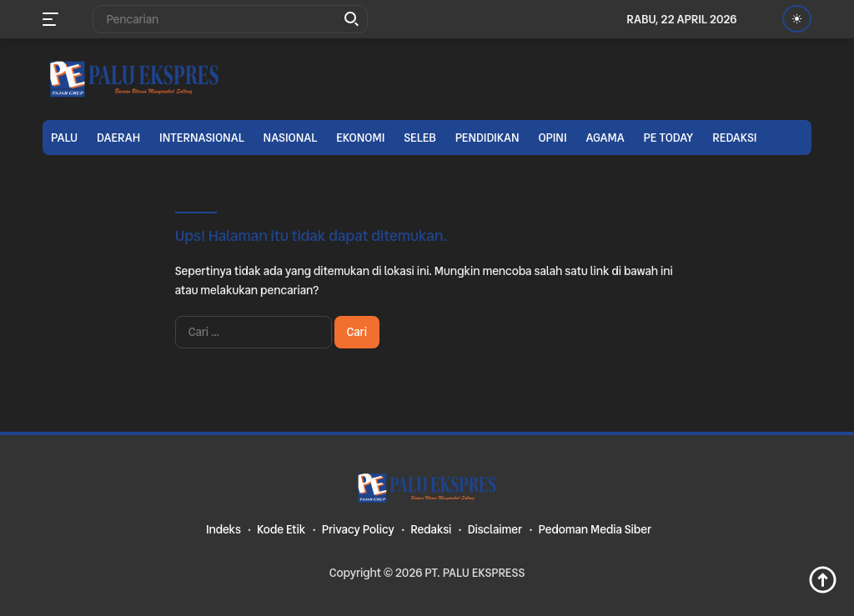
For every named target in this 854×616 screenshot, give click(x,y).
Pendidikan (487, 138)
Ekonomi (360, 138)
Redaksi (734, 138)
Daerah (118, 138)
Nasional (291, 138)
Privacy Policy (358, 529)
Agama (605, 138)
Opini (552, 138)
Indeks (224, 529)
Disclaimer (495, 529)
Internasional (202, 138)
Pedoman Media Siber (595, 529)
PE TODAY (669, 138)
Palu (64, 138)
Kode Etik (281, 529)
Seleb (420, 138)
